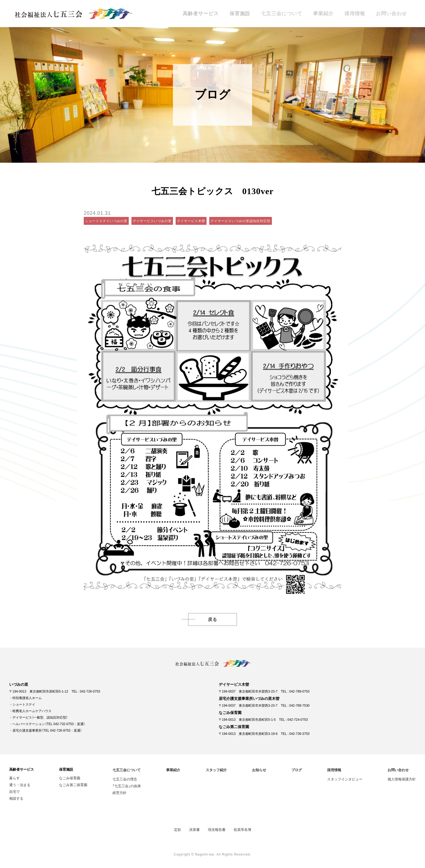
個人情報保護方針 (402, 779)
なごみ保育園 (70, 778)
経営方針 (120, 792)
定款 (178, 829)
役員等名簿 (242, 829)
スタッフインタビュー (345, 779)
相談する (16, 798)
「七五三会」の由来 (127, 786)
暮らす (15, 778)
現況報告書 (217, 829)
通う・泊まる (20, 785)
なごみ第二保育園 (73, 785)
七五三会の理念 (125, 779)
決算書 (194, 829)
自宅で (15, 791)
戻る (212, 619)
